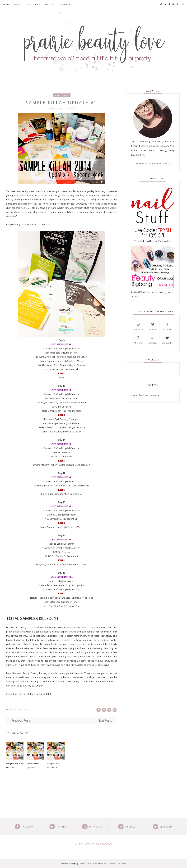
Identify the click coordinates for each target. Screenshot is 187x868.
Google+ (153, 340)
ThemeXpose (85, 864)
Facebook (167, 326)
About (18, 4)
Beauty (49, 4)
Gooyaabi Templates (116, 864)
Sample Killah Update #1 (53, 765)
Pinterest (138, 340)
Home (6, 4)
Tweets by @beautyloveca (145, 395)
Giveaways (64, 4)
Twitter (153, 326)
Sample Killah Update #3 (33, 765)
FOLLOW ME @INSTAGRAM (96, 844)
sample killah (62, 95)
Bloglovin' (167, 340)
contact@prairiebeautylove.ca (156, 163)
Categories (33, 4)
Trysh (55, 108)
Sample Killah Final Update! (15, 765)
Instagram (138, 326)
